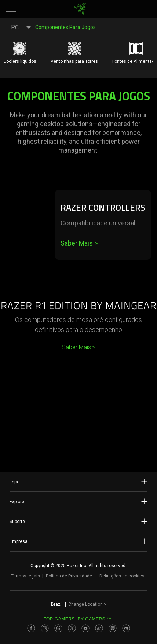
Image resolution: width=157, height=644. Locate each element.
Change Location (87, 604)
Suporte (78, 521)
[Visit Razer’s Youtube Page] (85, 628)
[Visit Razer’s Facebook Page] (31, 628)
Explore (78, 501)
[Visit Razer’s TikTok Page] (99, 628)
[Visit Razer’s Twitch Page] (113, 628)
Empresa (78, 541)
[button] (11, 9)
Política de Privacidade (69, 576)
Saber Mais (79, 243)
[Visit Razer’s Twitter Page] (72, 628)
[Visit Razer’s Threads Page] (58, 628)
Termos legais (25, 576)
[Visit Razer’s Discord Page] (126, 628)
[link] (80, 9)
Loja (78, 482)
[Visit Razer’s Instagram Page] (45, 628)
